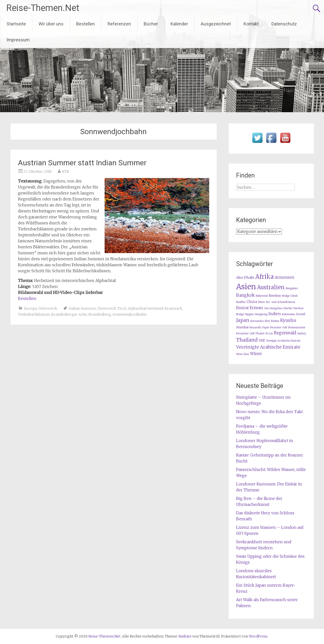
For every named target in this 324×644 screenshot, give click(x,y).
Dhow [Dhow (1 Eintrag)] (261, 302)
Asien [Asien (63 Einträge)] (246, 287)
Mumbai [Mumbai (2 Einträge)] (242, 327)
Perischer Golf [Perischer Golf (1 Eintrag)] (279, 327)
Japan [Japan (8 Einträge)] (243, 320)
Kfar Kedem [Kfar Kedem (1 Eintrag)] (272, 321)
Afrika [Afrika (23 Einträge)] (264, 277)
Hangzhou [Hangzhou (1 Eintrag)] (276, 308)
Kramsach (173, 308)
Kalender (179, 24)
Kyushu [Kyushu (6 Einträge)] (288, 320)
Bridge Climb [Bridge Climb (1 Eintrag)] (290, 296)
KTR (65, 172)
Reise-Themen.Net (43, 8)
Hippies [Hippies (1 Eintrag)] (249, 314)
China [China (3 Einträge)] (252, 302)
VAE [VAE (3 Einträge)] (262, 340)
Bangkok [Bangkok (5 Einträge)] (245, 295)
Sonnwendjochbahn (130, 314)
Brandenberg (100, 314)
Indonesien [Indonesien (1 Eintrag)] (289, 314)
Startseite (16, 24)
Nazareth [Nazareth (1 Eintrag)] (255, 327)
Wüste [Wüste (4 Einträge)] (256, 354)
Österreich (48, 308)
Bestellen (86, 24)
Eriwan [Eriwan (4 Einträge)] (256, 308)
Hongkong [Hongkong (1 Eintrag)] (261, 314)
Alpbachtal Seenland (145, 308)
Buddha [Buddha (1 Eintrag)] (241, 302)
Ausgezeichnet (216, 24)
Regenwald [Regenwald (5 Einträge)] (285, 333)
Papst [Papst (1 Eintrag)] (266, 327)
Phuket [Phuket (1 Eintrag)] (260, 333)
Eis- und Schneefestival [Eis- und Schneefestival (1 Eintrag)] (280, 302)
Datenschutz (284, 24)
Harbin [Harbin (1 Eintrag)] (288, 308)
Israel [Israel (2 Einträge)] (301, 314)
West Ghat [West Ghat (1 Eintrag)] (243, 354)
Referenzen (119, 24)
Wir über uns (51, 24)
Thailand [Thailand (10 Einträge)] (247, 340)
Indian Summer (82, 308)
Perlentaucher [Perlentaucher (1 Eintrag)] (297, 327)
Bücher (151, 24)
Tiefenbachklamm (34, 314)
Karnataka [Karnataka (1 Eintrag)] (257, 321)
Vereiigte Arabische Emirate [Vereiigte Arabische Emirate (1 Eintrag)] (283, 341)
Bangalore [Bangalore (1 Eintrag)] (292, 288)
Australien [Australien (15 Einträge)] (271, 287)
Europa (31, 308)
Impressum (18, 40)
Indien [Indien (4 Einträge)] (275, 314)
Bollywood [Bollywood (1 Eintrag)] (262, 296)
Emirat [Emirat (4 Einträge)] (242, 308)
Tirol (122, 308)
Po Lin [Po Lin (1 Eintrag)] (269, 333)
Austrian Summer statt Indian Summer (82, 163)
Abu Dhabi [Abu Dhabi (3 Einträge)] (245, 277)
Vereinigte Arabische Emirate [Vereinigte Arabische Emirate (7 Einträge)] (268, 347)
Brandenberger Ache (69, 314)
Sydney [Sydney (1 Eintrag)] (302, 333)
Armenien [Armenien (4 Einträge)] (285, 277)
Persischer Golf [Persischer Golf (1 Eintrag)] (245, 333)
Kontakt (251, 24)
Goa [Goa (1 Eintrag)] (266, 308)
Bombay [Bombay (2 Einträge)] (275, 296)
